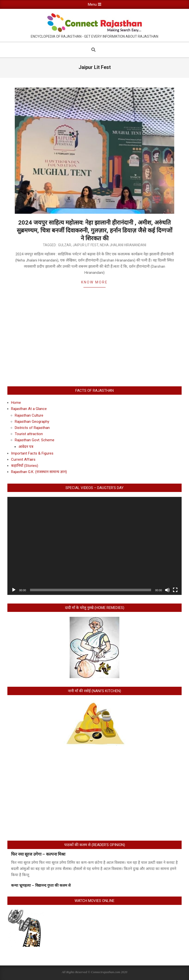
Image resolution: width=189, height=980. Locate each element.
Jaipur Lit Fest (86, 245)
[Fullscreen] (175, 590)
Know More (94, 282)
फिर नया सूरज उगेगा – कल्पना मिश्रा (38, 854)
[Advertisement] (94, 343)
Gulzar (65, 245)
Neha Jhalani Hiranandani (123, 245)
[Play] (14, 590)
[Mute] (167, 590)
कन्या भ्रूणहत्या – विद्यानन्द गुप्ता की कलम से (41, 885)
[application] (94, 546)
